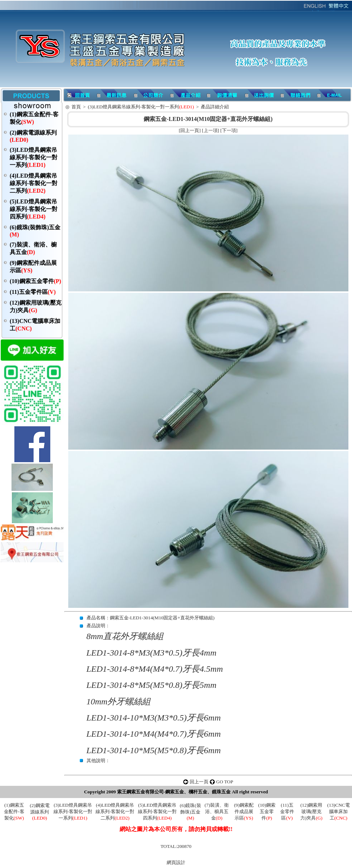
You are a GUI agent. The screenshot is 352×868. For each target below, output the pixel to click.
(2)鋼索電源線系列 (40, 812)
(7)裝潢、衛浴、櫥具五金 (217, 811)
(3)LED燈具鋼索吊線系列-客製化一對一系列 (34, 157)
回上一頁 (190, 130)
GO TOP (225, 782)
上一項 (211, 130)
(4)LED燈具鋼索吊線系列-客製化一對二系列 (34, 183)
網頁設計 (176, 862)
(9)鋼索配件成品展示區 (244, 811)
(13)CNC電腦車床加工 (339, 811)
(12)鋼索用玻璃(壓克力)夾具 (311, 811)
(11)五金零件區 (33, 292)
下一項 (229, 130)
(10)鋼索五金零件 (35, 281)
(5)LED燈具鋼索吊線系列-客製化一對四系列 (34, 209)
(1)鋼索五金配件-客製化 (14, 811)
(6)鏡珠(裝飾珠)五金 (191, 812)
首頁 (76, 107)
